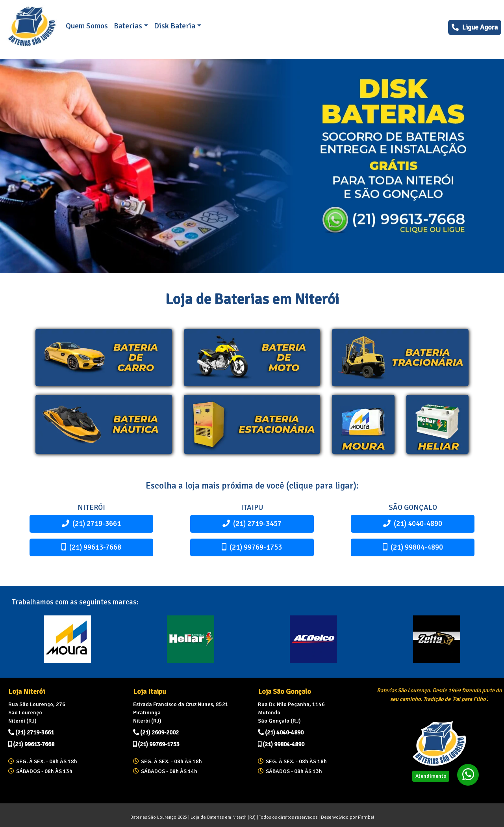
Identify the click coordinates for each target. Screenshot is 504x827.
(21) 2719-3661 (91, 523)
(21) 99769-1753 (252, 547)
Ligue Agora (475, 27)
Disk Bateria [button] (175, 26)
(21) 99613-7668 (91, 547)
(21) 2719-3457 (252, 523)
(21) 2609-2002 (156, 732)
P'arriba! (366, 817)
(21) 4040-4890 (413, 523)
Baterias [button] (128, 26)
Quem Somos (87, 26)
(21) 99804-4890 (413, 547)
